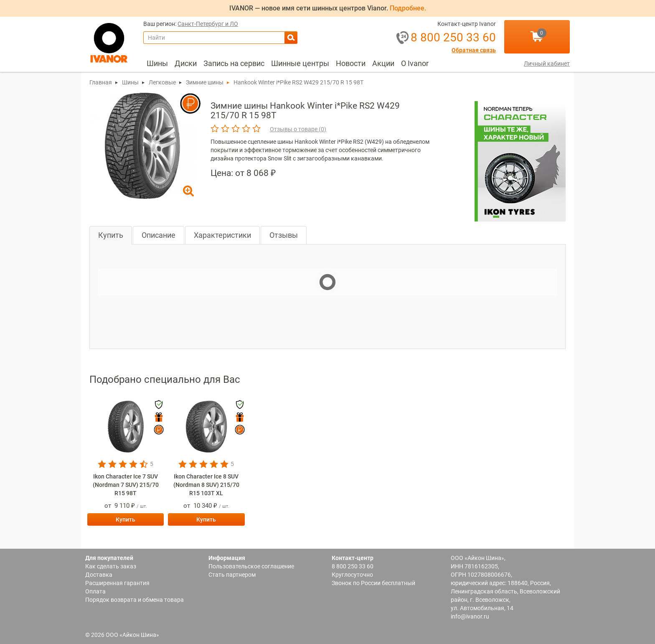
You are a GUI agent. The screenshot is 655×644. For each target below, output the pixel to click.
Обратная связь (474, 50)
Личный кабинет (547, 64)
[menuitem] (157, 64)
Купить (111, 235)
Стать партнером (232, 575)
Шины (157, 63)
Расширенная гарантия (117, 583)
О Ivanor (415, 63)
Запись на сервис (234, 63)
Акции (383, 63)
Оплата (95, 591)
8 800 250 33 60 (353, 566)
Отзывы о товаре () (298, 129)
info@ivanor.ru (470, 616)
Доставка (99, 575)
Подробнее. (408, 8)
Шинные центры (300, 63)
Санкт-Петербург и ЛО (208, 24)
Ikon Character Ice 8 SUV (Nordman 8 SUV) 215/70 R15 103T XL (206, 485)
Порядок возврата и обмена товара (135, 600)
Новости (351, 63)
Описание (159, 235)
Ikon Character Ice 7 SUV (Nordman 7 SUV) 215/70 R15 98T (126, 485)
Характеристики (222, 235)
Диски (186, 63)
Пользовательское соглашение (251, 566)
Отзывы (284, 235)
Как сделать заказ (111, 566)
